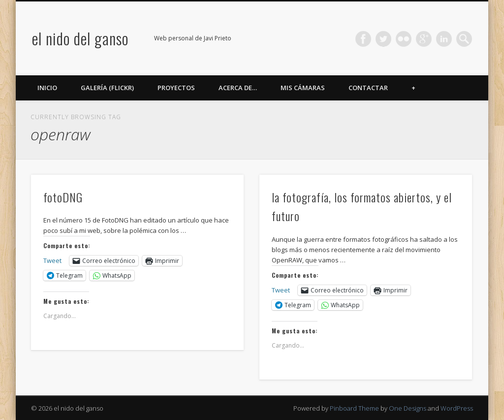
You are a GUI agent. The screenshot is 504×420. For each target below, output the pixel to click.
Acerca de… (238, 88)
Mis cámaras (303, 88)
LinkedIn (444, 39)
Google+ (424, 39)
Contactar (368, 88)
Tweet (52, 260)
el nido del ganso (80, 38)
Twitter (383, 39)
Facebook (363, 39)
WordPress (457, 408)
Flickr (404, 39)
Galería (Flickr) (107, 88)
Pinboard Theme (354, 408)
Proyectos (176, 88)
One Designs (408, 408)
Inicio (47, 88)
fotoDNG (63, 197)
